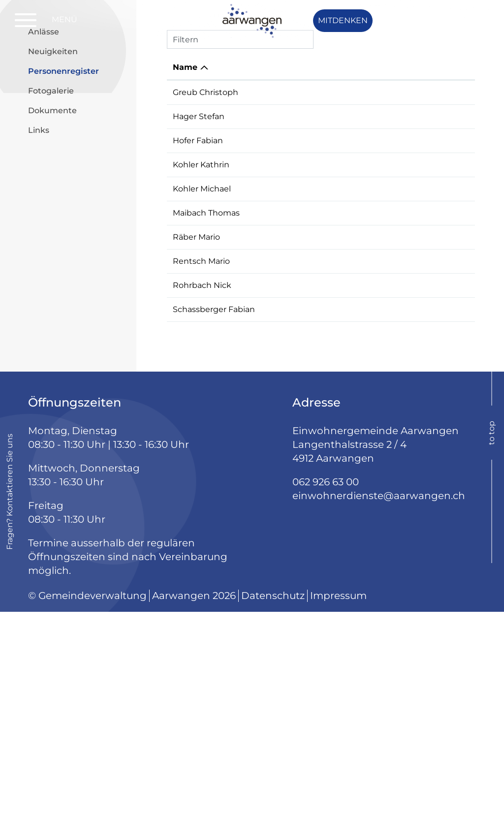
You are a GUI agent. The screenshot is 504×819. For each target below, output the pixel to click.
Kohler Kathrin (201, 325)
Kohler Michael (202, 349)
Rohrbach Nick (202, 469)
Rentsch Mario (201, 445)
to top (491, 640)
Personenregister (79, 231)
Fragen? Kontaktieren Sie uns (10, 699)
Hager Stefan (199, 276)
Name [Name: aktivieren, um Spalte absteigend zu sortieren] (185, 227)
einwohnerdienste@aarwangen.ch (379, 703)
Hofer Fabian (198, 300)
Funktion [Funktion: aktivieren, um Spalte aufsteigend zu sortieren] (282, 227)
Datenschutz (273, 803)
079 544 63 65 (441, 276)
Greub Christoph (205, 252)
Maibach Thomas (206, 373)
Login (456, 20)
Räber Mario (196, 409)
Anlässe (44, 192)
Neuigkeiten (53, 211)
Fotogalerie (51, 251)
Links (39, 290)
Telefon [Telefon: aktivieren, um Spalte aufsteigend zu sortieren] (429, 227)
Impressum (338, 803)
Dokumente (52, 270)
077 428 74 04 (441, 409)
